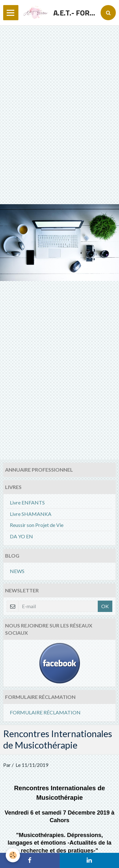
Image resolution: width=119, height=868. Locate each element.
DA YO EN (21, 536)
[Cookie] (13, 855)
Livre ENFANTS (27, 502)
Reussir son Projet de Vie (37, 525)
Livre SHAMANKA (31, 514)
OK (105, 606)
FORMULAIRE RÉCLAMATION (45, 712)
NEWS (17, 571)
